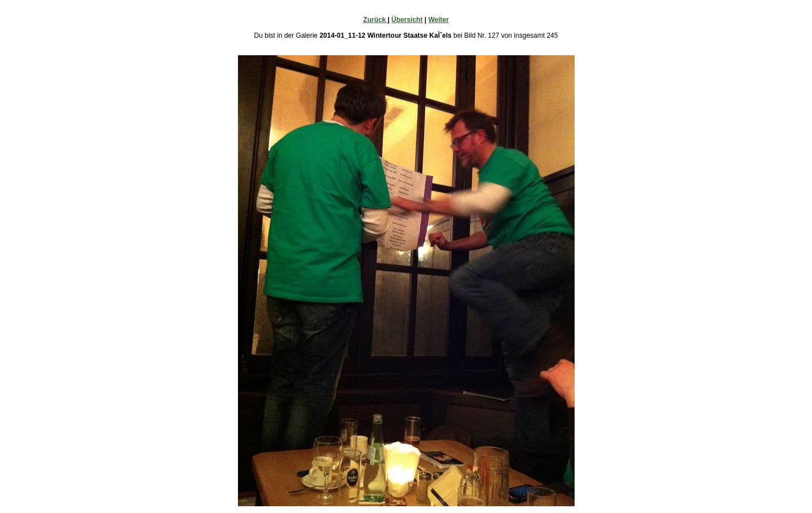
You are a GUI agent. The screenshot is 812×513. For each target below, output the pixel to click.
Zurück (375, 20)
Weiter (438, 20)
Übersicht (407, 20)
